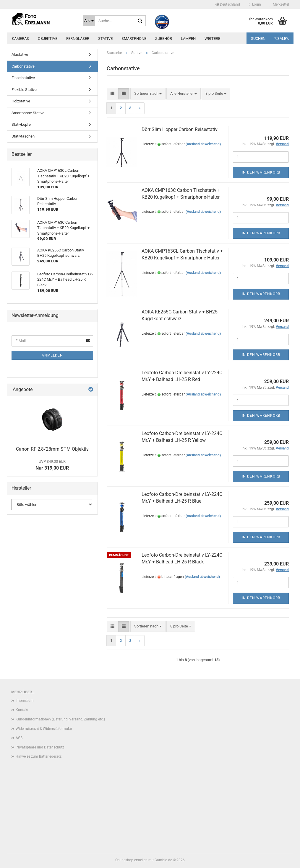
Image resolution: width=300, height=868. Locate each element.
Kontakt (22, 710)
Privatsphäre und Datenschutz (40, 747)
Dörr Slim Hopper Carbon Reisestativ (180, 129)
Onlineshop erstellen (131, 860)
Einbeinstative (23, 78)
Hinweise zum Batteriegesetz (39, 756)
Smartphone (134, 39)
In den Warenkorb (261, 172)
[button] (228, 4)
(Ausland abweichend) (203, 144)
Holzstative (21, 101)
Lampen (188, 39)
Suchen (258, 39)
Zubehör (164, 39)
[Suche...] (89, 21)
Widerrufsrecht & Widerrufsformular (44, 729)
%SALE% (282, 39)
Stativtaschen (23, 136)
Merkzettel (279, 4)
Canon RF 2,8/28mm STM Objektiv (52, 449)
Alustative (20, 54)
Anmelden (52, 355)
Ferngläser (78, 39)
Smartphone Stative (28, 113)
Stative (105, 39)
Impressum (25, 701)
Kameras (20, 39)
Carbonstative (23, 66)
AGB (19, 738)
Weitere (212, 39)
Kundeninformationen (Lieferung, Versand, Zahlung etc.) (60, 719)
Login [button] (255, 4)
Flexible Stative (24, 90)
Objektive (48, 39)
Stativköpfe (21, 124)
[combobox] (148, 94)
